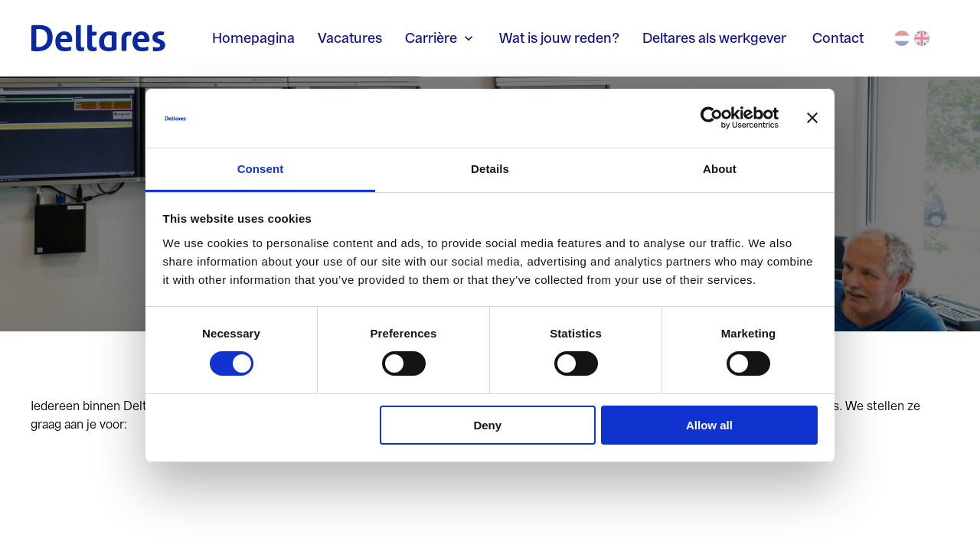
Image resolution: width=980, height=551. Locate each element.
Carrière (441, 38)
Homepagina (253, 38)
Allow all (709, 425)
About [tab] (720, 169)
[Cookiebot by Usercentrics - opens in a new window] (712, 118)
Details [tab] (490, 169)
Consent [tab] (261, 169)
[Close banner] (812, 118)
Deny (487, 425)
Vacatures (350, 38)
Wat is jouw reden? (559, 38)
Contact (838, 38)
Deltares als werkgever (716, 38)
